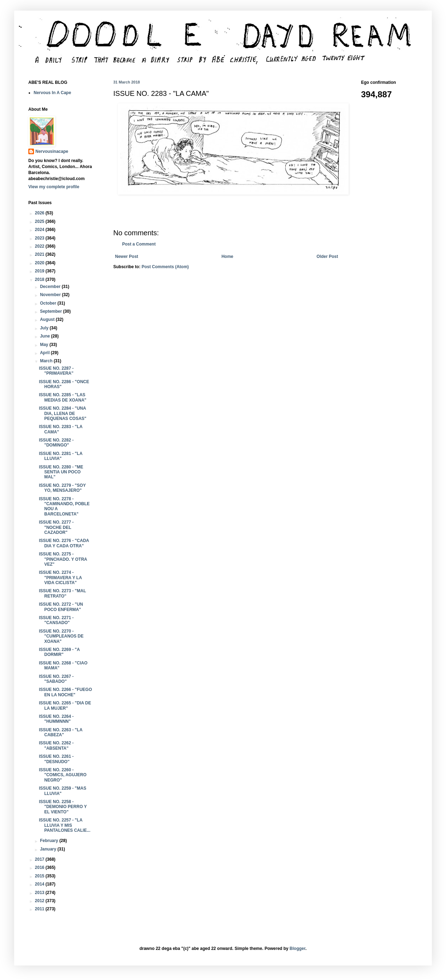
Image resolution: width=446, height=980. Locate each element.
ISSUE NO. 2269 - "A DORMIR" (59, 652)
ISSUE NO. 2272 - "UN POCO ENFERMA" (61, 607)
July (45, 328)
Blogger (298, 949)
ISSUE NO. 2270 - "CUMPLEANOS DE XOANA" (61, 636)
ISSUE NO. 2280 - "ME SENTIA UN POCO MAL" (61, 472)
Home (227, 256)
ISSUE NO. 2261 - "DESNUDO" (56, 759)
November (51, 295)
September (52, 311)
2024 (40, 230)
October (49, 303)
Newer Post (127, 256)
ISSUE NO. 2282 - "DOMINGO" (56, 443)
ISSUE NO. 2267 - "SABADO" (56, 679)
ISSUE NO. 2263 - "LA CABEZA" (61, 732)
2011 (40, 909)
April (45, 353)
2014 (40, 884)
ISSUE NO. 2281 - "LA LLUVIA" (61, 456)
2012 (40, 901)
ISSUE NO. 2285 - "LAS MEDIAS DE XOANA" (63, 397)
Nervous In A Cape (52, 93)
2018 (40, 279)
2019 (40, 271)
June (45, 336)
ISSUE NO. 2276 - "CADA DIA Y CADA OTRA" (64, 543)
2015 (40, 876)
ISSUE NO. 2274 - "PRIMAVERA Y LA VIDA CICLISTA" (60, 578)
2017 (40, 859)
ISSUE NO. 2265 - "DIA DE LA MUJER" (65, 705)
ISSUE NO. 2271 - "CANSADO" (56, 620)
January (49, 849)
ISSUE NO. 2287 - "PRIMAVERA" (56, 371)
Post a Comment (139, 244)
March (47, 361)
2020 (40, 263)
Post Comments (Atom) (165, 267)
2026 (40, 213)
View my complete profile (54, 187)
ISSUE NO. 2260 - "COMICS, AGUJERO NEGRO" (63, 775)
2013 (40, 893)
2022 (40, 246)
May (45, 345)
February (50, 841)
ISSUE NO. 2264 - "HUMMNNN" (56, 719)
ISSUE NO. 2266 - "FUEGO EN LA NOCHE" (65, 692)
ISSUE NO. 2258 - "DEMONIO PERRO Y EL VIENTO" (63, 807)
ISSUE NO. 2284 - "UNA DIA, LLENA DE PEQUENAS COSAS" (63, 413)
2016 (40, 867)
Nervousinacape (52, 151)
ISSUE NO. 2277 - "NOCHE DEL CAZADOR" (56, 527)
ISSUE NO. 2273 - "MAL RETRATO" (62, 593)
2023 (40, 238)
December (51, 287)
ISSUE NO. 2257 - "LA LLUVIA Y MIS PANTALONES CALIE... (65, 825)
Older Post (327, 256)
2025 (40, 221)
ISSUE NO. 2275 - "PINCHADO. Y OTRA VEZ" (63, 559)
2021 (40, 254)
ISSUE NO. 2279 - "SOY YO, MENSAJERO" (62, 488)
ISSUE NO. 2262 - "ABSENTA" (56, 745)
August (48, 319)
